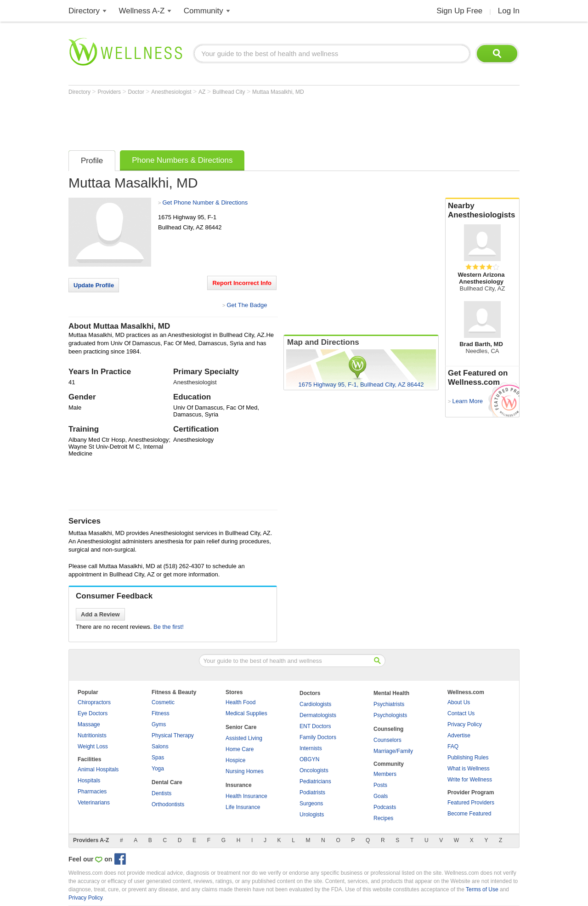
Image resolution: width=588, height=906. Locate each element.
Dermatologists (318, 715)
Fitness (161, 713)
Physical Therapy (173, 735)
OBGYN (309, 759)
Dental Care (167, 782)
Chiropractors (94, 702)
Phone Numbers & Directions (182, 160)
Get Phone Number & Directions (205, 202)
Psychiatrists (389, 704)
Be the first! (169, 627)
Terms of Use (482, 889)
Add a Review (100, 614)
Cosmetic (163, 702)
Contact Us (461, 713)
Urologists (312, 815)
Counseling (388, 729)
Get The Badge (247, 305)
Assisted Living (244, 738)
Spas (158, 758)
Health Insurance (246, 796)
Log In (509, 11)
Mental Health (391, 693)
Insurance (239, 785)
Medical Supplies (246, 713)
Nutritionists (92, 735)
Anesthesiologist (172, 92)
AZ (203, 92)
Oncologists (314, 770)
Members (385, 774)
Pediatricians (315, 781)
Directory (84, 11)
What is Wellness (469, 769)
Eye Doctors (93, 713)
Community (204, 11)
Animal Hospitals (98, 769)
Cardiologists (315, 704)
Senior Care (241, 727)
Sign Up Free (459, 11)
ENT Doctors (315, 726)
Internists (311, 748)
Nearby (482, 211)
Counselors (387, 740)
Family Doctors (318, 737)
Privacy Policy (465, 724)
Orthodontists (168, 804)
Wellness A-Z (142, 11)
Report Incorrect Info (242, 283)
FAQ (453, 746)
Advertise (459, 735)
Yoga (158, 769)
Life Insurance (243, 807)
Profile (92, 161)
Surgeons (311, 803)
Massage (89, 724)
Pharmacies (92, 792)
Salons (160, 746)
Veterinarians (94, 803)
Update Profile (94, 285)
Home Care (240, 749)
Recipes (383, 818)
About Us (459, 702)
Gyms (159, 724)
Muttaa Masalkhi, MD (278, 92)
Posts (380, 785)
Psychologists (390, 715)
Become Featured (469, 814)
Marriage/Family (393, 751)
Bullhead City (230, 92)
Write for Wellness (470, 780)
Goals (381, 796)
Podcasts (385, 807)
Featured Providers (471, 803)
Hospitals (89, 781)
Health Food (240, 702)
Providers (110, 92)
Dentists (161, 793)
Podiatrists (312, 792)
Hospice (235, 760)
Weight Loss (93, 746)
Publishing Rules (468, 758)
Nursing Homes (245, 771)
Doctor (137, 92)
